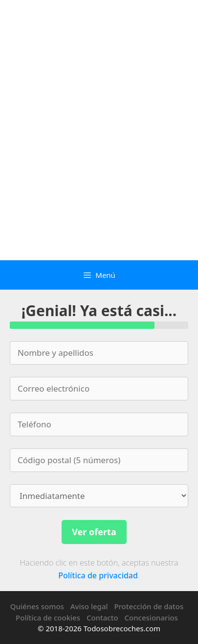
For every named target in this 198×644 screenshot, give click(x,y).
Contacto (102, 618)
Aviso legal (89, 606)
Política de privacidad (98, 575)
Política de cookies (48, 618)
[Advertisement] (99, 156)
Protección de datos (149, 606)
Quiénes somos (37, 606)
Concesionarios (151, 618)
